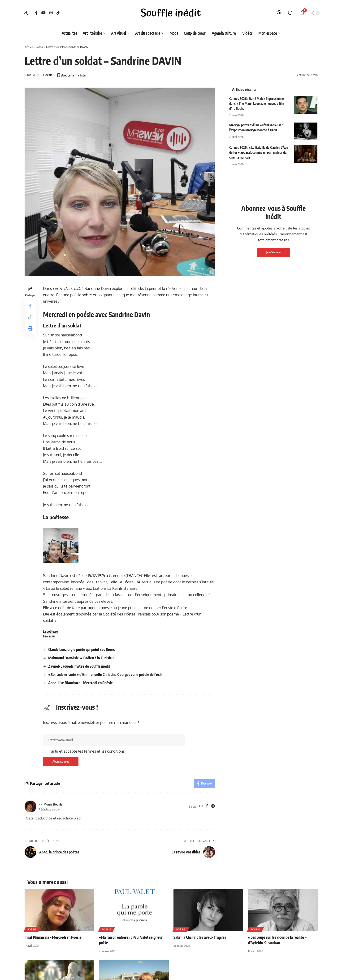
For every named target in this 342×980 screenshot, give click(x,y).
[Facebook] (36, 13)
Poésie (40, 47)
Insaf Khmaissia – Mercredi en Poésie (53, 937)
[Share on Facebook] (30, 306)
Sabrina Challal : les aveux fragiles (200, 937)
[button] (26, 13)
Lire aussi (49, 636)
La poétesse (50, 632)
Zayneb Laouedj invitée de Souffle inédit (79, 666)
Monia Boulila (53, 804)
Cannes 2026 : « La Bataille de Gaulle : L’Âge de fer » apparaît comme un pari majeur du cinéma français (259, 152)
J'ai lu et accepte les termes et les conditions (87, 751)
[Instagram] (51, 13)
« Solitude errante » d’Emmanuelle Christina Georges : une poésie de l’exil (105, 675)
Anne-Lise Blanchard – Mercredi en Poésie (80, 683)
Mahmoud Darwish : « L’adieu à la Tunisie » (81, 658)
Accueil (29, 47)
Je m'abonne (273, 252)
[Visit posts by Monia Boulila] (30, 806)
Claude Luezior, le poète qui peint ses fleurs (82, 649)
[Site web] (201, 806)
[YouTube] (43, 13)
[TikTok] (58, 13)
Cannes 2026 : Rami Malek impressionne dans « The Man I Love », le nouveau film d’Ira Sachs (257, 104)
